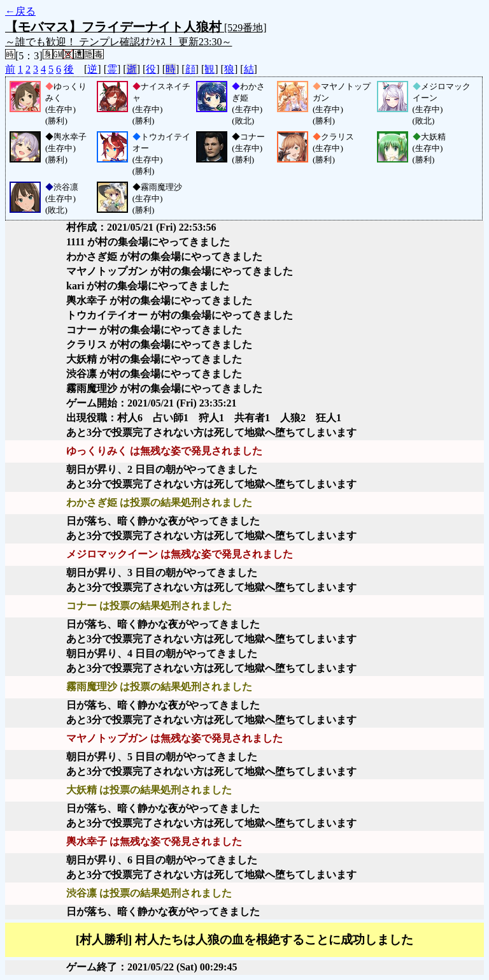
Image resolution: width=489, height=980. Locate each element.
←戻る (20, 11)
